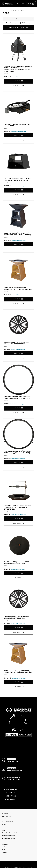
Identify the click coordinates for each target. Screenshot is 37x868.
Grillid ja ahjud (11, 10)
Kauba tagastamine (7, 822)
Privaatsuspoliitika (7, 819)
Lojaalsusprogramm (8, 838)
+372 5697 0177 (13, 761)
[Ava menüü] (23, 4)
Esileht (5, 10)
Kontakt (4, 824)
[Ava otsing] (18, 4)
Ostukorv (4, 852)
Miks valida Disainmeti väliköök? (11, 833)
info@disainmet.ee (15, 770)
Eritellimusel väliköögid (8, 836)
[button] (18, 81)
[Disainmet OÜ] (7, 4)
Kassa (3, 855)
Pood (3, 847)
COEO (24, 10)
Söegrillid (19, 10)
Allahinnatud (24, 23)
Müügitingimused (7, 816)
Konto (3, 850)
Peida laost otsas (10, 23)
